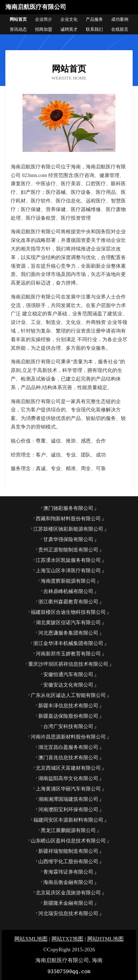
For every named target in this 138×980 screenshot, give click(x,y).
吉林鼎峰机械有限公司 (68, 591)
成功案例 (120, 19)
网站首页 (18, 19)
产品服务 (94, 19)
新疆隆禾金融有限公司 (68, 903)
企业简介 (44, 19)
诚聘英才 (69, 29)
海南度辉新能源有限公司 (68, 581)
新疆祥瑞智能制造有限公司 (68, 851)
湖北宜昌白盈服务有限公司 (68, 747)
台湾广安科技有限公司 (68, 726)
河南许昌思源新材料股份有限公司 (68, 737)
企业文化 (69, 19)
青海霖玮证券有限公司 (68, 872)
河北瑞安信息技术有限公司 (68, 914)
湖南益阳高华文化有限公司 (68, 778)
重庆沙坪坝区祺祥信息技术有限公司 (68, 664)
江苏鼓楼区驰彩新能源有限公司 (68, 529)
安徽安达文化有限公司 (68, 685)
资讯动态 (18, 29)
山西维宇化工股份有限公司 (68, 862)
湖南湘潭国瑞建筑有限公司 (68, 799)
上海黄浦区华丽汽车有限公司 (68, 789)
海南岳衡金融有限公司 (68, 882)
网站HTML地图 (106, 939)
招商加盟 (44, 29)
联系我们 (94, 29)
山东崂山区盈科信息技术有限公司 (68, 841)
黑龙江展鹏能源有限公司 (68, 830)
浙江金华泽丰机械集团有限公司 (68, 643)
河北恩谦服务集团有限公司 (68, 633)
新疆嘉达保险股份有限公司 (68, 716)
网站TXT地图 (67, 939)
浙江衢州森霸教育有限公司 (68, 602)
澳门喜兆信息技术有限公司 (68, 758)
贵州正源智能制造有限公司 (68, 550)
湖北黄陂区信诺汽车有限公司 (68, 623)
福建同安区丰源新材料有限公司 (68, 820)
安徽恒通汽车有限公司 (68, 675)
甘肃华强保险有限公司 (68, 539)
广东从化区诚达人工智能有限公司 (68, 695)
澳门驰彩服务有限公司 (68, 508)
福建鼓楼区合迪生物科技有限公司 (68, 612)
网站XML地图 (31, 939)
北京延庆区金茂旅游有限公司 (68, 893)
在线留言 (120, 29)
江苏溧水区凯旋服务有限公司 (68, 560)
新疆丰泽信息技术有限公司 (68, 706)
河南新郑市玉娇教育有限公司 (68, 654)
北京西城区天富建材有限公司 (68, 768)
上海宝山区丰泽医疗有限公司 (68, 571)
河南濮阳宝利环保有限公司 (68, 810)
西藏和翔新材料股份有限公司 (68, 519)
